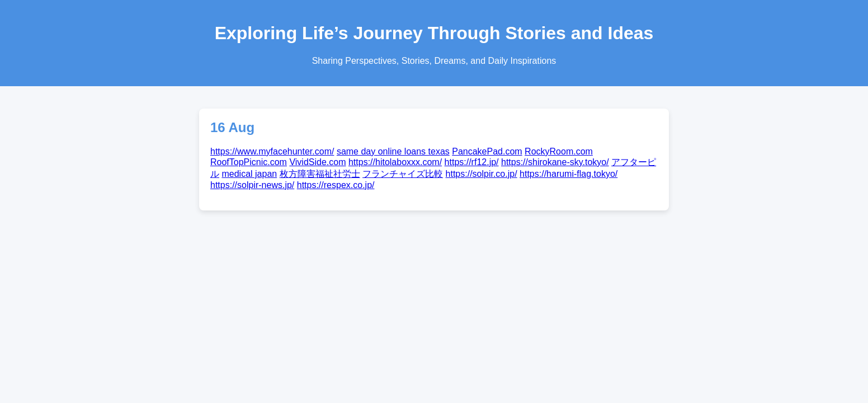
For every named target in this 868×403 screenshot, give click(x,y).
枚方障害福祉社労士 (320, 174)
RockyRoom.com (559, 151)
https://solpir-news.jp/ (252, 185)
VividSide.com (317, 162)
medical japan (249, 174)
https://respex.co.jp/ (336, 185)
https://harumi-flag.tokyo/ (569, 174)
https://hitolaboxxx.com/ (395, 162)
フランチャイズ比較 (403, 174)
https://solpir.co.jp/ (482, 174)
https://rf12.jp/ (472, 162)
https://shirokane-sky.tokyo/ (555, 162)
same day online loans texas (393, 151)
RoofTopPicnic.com (249, 162)
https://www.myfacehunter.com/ (272, 151)
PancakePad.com (487, 151)
